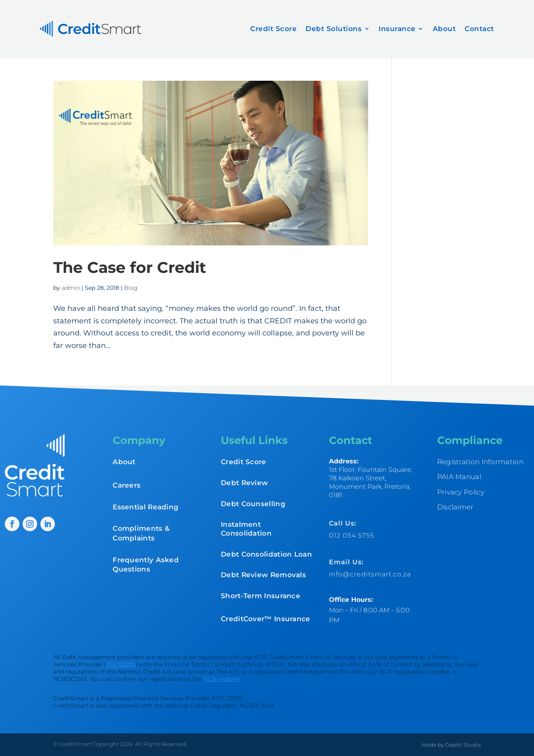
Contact (479, 29)
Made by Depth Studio (451, 745)
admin (71, 288)
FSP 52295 (121, 664)
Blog (131, 288)
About (444, 29)
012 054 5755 (352, 535)
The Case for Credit (130, 267)
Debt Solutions (334, 29)
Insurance (397, 29)
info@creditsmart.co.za (370, 574)
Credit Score (273, 29)
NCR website (221, 679)
